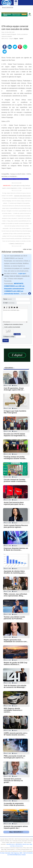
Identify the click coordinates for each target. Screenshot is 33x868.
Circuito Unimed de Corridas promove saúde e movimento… (16, 481)
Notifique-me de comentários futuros (14, 324)
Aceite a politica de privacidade (12, 327)
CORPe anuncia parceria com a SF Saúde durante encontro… (16, 734)
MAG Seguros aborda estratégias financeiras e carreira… (13, 710)
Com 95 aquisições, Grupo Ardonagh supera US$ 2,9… (14, 389)
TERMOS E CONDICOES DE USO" (17, 244)
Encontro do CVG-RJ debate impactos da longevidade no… (15, 435)
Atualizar (18, 334)
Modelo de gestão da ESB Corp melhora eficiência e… (16, 664)
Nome (8, 299)
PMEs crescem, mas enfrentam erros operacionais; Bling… (15, 595)
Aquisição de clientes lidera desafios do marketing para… (15, 572)
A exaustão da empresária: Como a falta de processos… (15, 804)
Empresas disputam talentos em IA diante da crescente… (16, 549)
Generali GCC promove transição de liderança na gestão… (13, 781)
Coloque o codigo (9, 337)
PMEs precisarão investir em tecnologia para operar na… (15, 757)
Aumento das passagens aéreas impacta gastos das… (16, 827)
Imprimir (21, 39)
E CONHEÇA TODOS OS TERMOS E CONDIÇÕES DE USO (17, 276)
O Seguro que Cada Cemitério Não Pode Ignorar (15, 412)
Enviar (6, 340)
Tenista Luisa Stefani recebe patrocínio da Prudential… (14, 618)
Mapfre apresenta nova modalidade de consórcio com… (16, 641)
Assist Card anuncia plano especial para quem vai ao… (14, 503)
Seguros (16, 39)
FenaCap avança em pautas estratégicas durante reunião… (15, 458)
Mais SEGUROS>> (16, 832)
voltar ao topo (27, 249)
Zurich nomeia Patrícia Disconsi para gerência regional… (16, 526)
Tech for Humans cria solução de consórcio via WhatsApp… (15, 686)
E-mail (10, 303)
